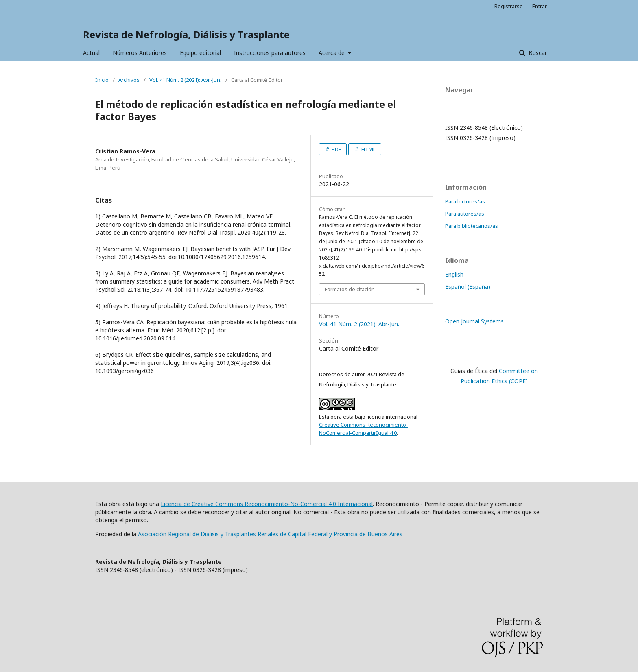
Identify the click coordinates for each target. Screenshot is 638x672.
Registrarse (509, 6)
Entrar (540, 6)
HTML (368, 149)
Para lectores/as (465, 201)
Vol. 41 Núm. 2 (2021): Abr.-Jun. (185, 80)
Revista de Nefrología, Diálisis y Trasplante (186, 34)
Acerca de (332, 53)
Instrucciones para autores (270, 53)
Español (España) (468, 287)
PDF (336, 149)
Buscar (537, 53)
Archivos (129, 80)
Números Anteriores (140, 53)
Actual (91, 53)
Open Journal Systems (474, 321)
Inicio (102, 80)
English (454, 274)
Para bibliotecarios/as (472, 226)
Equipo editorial (200, 53)
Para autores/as (465, 214)
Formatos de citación (350, 289)
